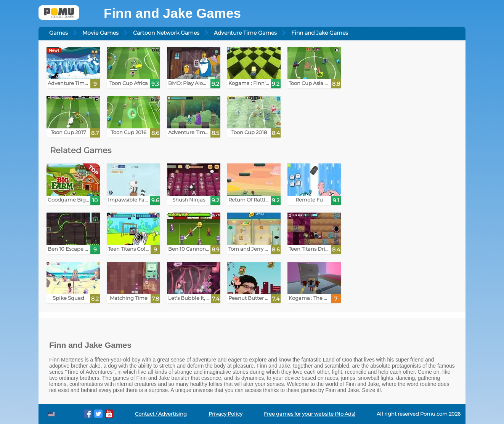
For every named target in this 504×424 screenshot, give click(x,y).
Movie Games (100, 33)
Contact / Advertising (161, 414)
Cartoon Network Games (166, 33)
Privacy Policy (226, 414)
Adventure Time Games (245, 33)
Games (59, 33)
